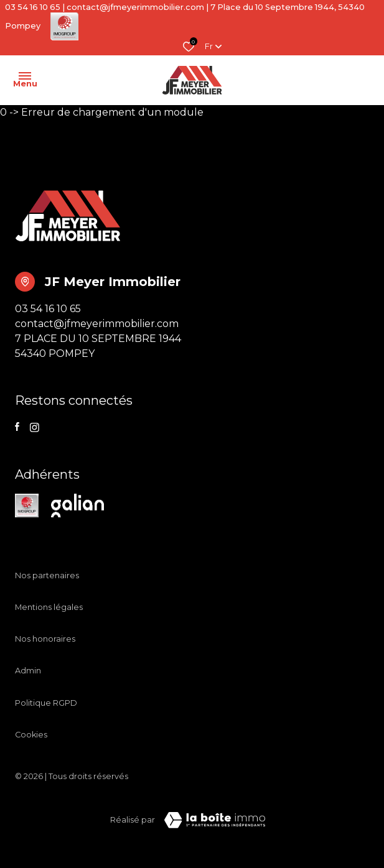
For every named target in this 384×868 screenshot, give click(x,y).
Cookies (31, 735)
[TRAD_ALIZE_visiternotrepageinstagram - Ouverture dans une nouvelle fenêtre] (35, 427)
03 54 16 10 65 (33, 7)
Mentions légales (49, 607)
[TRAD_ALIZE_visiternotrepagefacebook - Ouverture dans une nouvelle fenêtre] (17, 427)
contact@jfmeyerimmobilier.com (135, 7)
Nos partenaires (47, 575)
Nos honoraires (45, 639)
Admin (28, 671)
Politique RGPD (46, 703)
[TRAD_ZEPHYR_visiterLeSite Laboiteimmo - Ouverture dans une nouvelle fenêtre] (215, 820)
